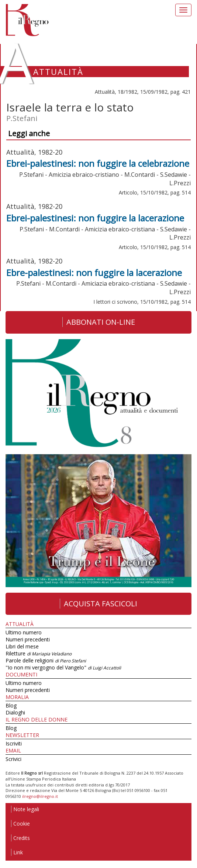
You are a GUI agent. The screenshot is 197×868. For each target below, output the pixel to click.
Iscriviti (14, 743)
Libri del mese (22, 646)
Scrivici (13, 759)
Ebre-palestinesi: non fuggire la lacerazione (94, 273)
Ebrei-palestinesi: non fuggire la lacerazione (95, 218)
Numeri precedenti (28, 639)
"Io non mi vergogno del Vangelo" (63, 667)
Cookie (20, 824)
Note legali (25, 809)
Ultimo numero (24, 632)
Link (17, 852)
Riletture (39, 653)
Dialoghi (15, 712)
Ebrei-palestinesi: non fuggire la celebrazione (98, 163)
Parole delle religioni (46, 660)
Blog (11, 705)
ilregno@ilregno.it (40, 796)
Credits (20, 838)
